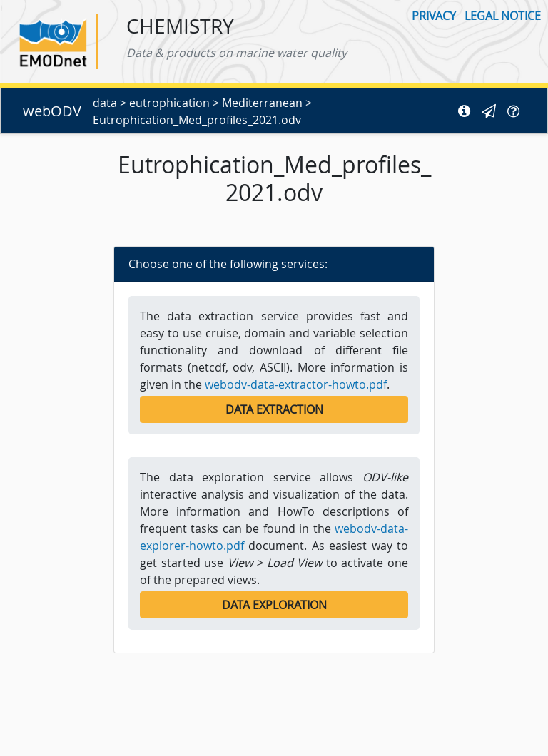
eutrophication (169, 103)
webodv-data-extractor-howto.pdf (296, 384)
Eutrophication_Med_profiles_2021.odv (197, 120)
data (105, 103)
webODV (52, 111)
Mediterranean (262, 103)
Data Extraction (274, 409)
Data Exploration (274, 605)
